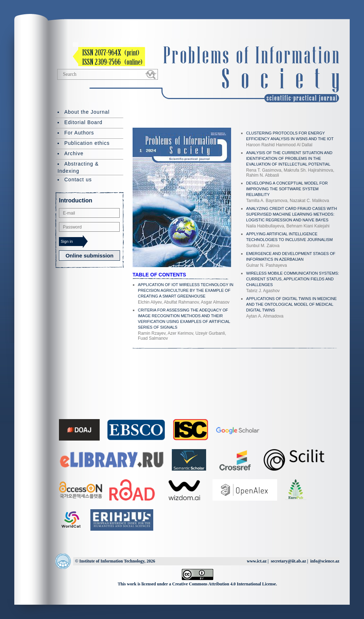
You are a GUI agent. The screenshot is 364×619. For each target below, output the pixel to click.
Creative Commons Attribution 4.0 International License (224, 584)
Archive (74, 153)
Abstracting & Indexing (78, 167)
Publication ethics (87, 143)
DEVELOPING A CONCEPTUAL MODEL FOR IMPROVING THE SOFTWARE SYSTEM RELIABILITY (287, 189)
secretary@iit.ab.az (288, 561)
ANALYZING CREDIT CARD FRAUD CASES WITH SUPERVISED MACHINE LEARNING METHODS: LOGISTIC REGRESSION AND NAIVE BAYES (291, 214)
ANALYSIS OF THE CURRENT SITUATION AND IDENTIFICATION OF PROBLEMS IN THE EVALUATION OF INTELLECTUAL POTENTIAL (289, 158)
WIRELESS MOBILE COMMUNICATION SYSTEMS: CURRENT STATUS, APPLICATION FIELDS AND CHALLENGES (293, 279)
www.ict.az (257, 561)
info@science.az (325, 561)
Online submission (89, 256)
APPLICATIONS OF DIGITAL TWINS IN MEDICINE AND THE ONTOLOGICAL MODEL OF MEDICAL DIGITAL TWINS (291, 304)
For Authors (79, 133)
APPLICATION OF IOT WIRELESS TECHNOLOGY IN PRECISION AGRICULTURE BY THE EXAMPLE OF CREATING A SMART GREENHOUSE (186, 290)
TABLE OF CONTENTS (159, 275)
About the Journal (87, 112)
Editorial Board (83, 122)
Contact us (78, 180)
